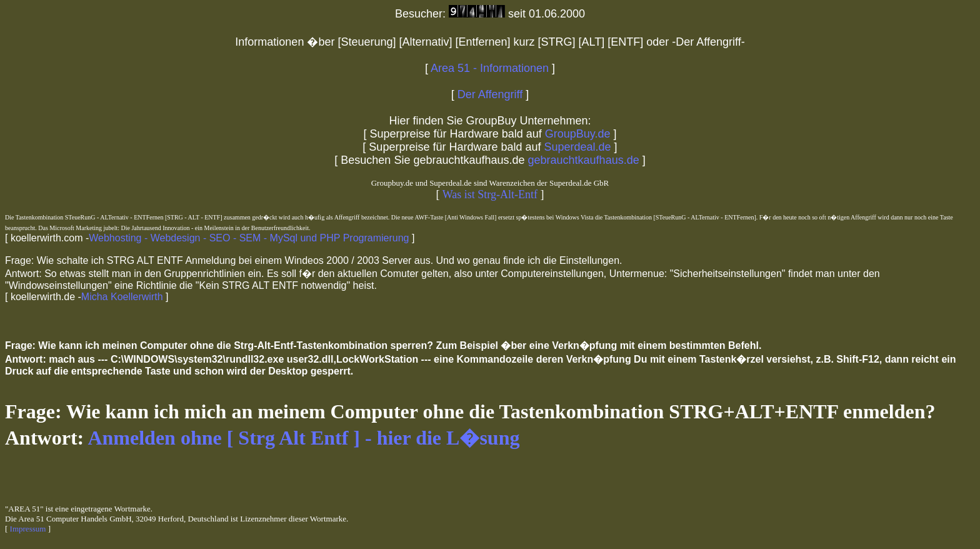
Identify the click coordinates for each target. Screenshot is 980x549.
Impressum (28, 529)
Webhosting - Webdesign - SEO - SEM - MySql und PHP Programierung (249, 238)
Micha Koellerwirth (122, 297)
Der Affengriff (490, 94)
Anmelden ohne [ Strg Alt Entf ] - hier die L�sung (303, 438)
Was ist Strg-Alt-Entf (490, 194)
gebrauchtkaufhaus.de (582, 160)
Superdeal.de (576, 147)
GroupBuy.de (578, 134)
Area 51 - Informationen (490, 68)
